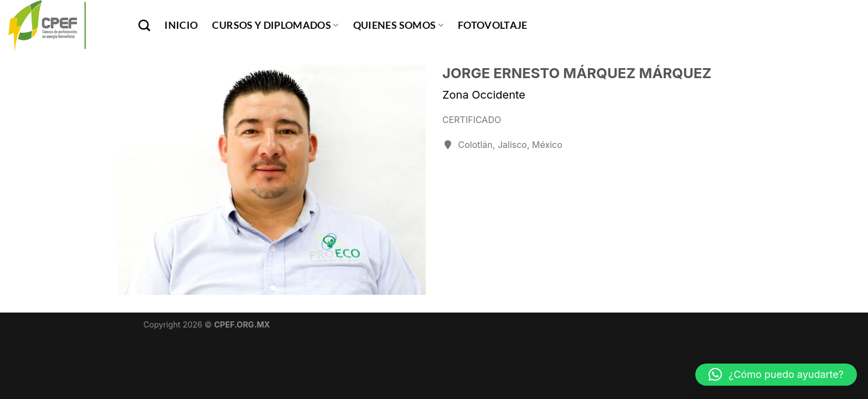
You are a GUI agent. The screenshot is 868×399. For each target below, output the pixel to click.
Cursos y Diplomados (275, 25)
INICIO (181, 25)
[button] (776, 375)
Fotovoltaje (493, 25)
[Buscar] (144, 25)
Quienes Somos (398, 25)
